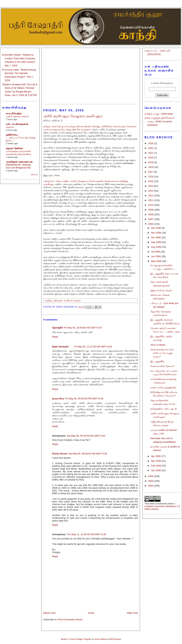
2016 (151, 177)
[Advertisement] (91, 74)
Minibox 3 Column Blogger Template (76, 639)
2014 (151, 186)
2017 (151, 172)
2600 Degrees (115, 639)
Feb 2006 (156, 466)
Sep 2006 (156, 242)
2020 (151, 158)
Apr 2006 (156, 456)
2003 (151, 486)
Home (91, 613)
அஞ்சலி (10, 127)
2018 (151, 167)
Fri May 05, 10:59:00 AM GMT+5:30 (83, 328)
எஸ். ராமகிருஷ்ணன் (17, 124)
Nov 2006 (156, 233)
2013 (151, 191)
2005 (151, 476)
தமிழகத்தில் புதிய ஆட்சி (163, 409)
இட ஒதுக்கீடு (157, 361)
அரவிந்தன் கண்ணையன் (19, 162)
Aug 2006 (156, 247)
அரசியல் (68, 300)
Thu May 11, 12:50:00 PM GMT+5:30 (86, 534)
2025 (151, 143)
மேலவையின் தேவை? (162, 366)
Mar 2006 (156, 461)
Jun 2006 (156, 256)
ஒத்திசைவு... (12, 135)
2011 (151, 200)
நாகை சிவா (58, 399)
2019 (151, 162)
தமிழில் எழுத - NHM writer (159, 114)
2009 (151, 210)
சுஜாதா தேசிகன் (14, 148)
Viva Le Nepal (158, 345)
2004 (151, 481)
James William (100, 639)
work (152, 504)
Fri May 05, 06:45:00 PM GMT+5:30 (84, 399)
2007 (151, 219)
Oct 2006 (156, 237)
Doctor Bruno (60, 454)
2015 (151, 181)
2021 (151, 153)
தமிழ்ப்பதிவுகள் (54, 300)
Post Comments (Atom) (70, 619)
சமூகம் (77, 300)
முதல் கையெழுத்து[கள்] (163, 387)
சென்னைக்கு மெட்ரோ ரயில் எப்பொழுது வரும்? (162, 353)
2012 (151, 195)
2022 (151, 148)
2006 (151, 224)
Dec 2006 (156, 228)
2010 (151, 205)
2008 (151, 214)
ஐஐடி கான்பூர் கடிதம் (161, 290)
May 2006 (157, 261)
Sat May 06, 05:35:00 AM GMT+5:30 (86, 436)
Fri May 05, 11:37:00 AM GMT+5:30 (93, 347)
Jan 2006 (156, 470)
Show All (34, 175)
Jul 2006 (156, 252)
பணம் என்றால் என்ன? (17, 116)
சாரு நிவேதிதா (14, 113)
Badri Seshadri (60, 347)
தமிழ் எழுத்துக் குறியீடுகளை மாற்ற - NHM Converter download (160, 121)
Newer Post (49, 613)
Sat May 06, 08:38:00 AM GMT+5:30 (88, 454)
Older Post (132, 613)
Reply (55, 337)
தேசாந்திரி (57, 328)
